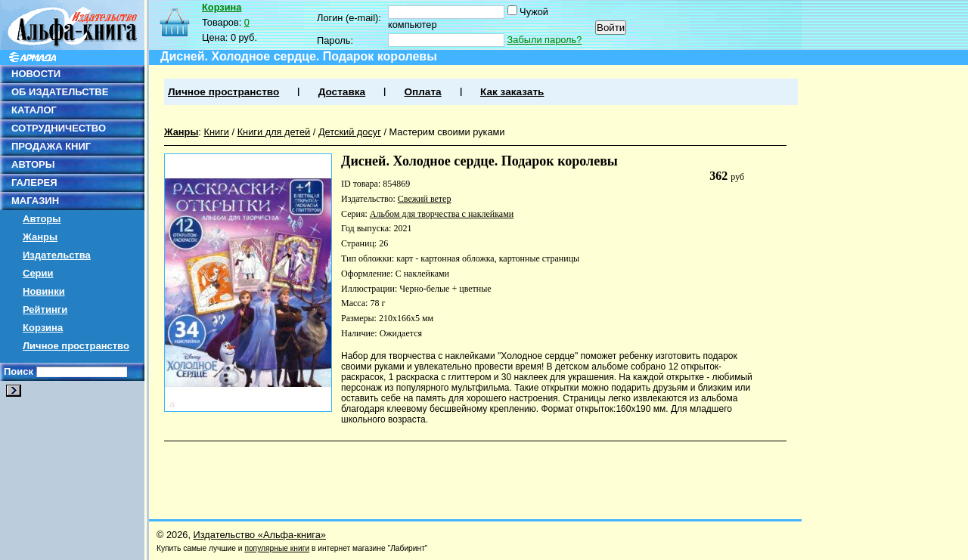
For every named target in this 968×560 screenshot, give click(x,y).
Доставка (342, 92)
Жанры (40, 237)
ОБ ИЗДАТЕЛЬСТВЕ (60, 92)
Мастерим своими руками (447, 132)
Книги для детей (274, 132)
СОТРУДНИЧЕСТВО (59, 128)
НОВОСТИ (36, 74)
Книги (216, 132)
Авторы (42, 219)
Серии (38, 273)
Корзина (43, 328)
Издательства (57, 255)
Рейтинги (45, 309)
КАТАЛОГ (34, 110)
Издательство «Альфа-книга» (260, 535)
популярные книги (277, 548)
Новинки (44, 291)
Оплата (422, 92)
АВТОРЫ (33, 164)
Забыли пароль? (545, 40)
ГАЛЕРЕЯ (34, 183)
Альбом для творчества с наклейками (442, 214)
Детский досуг (350, 132)
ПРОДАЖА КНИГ (51, 146)
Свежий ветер (425, 199)
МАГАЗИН (35, 201)
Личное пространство (76, 346)
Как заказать (512, 92)
